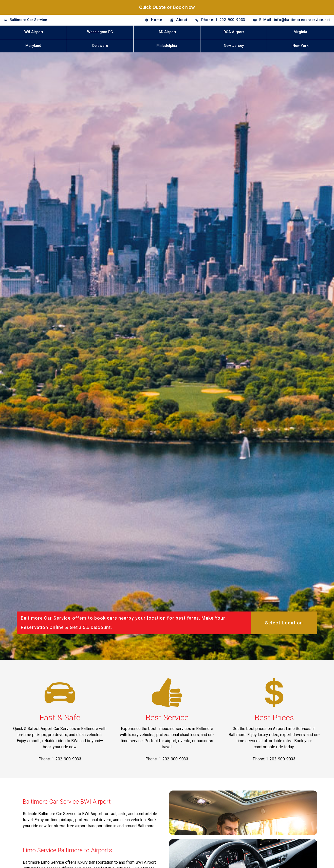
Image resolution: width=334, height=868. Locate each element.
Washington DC (100, 32)
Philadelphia (167, 46)
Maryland (33, 46)
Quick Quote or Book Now (167, 7)
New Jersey (234, 46)
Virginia (301, 32)
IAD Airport (167, 32)
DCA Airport (234, 32)
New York (301, 46)
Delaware (100, 46)
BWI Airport (33, 32)
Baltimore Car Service (28, 20)
